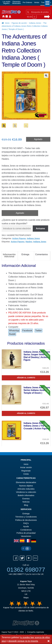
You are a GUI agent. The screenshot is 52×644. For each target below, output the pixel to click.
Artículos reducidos (26, 489)
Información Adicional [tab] (9, 256)
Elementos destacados (26, 483)
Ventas (37, 2)
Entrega (26, 514)
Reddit (12, 334)
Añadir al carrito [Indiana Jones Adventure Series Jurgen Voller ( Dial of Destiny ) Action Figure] (26, 378)
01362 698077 (26, 570)
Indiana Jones (35, 23)
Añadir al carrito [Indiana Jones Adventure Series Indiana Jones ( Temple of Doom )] (26, 414)
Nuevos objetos (26, 486)
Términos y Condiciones (26, 517)
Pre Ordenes (27, 2)
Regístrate (26, 471)
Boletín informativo (26, 496)
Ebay (35, 558)
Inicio (3, 16)
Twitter (38, 331)
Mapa (26, 598)
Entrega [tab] (25, 255)
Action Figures (19, 239)
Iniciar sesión (9, 16)
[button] (46, 76)
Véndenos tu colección (26, 492)
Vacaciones (26, 536)
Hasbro (29, 242)
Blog (26, 505)
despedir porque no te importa (23, 641)
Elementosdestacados (16, 2)
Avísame (40, 229)
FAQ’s (26, 524)
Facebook (27, 331)
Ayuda (26, 527)
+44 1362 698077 (16, 574)
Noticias (13, 16)
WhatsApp (14, 331)
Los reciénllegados (6, 2)
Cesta (26, 474)
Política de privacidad (26, 533)
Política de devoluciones (26, 520)
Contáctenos (6, 16)
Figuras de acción (19, 23)
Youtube (29, 558)
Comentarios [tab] (42, 255)
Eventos (26, 499)
